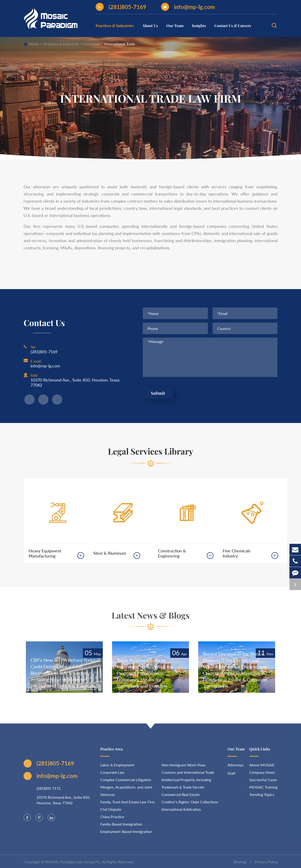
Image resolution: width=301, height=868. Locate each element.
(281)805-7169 (121, 7)
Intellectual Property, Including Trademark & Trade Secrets (186, 786)
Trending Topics (262, 797)
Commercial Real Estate (181, 797)
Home (34, 44)
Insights (199, 26)
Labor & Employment (117, 767)
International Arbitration (181, 812)
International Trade (120, 44)
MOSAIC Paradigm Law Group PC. (73, 864)
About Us (150, 26)
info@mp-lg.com (188, 7)
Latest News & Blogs (151, 618)
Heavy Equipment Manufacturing (45, 553)
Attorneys (236, 767)
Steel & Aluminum (110, 553)
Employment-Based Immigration (126, 834)
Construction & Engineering (172, 553)
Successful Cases (263, 782)
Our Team (175, 26)
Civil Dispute (111, 812)
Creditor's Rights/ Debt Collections (190, 804)
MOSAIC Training (263, 790)
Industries (92, 44)
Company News (262, 775)
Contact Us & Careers (233, 26)
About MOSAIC (262, 767)
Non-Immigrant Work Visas (183, 767)
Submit (158, 393)
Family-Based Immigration (121, 826)
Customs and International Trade (188, 775)
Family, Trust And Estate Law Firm (128, 804)
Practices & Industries (115, 26)
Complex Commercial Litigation (126, 782)
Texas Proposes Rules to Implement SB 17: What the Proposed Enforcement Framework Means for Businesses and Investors (145, 673)
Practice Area (111, 751)
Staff (231, 776)
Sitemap (240, 864)
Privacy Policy (266, 864)
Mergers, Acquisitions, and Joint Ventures (126, 793)
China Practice (112, 819)
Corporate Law (112, 775)
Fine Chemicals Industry (237, 553)
